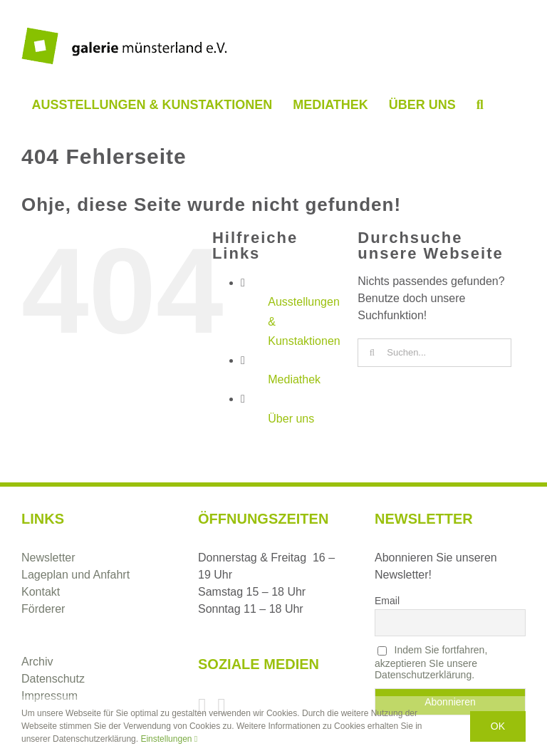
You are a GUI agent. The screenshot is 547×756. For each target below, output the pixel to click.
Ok (498, 726)
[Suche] (372, 353)
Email (387, 601)
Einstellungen (169, 739)
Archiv (37, 662)
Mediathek (294, 379)
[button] (480, 105)
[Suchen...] (434, 353)
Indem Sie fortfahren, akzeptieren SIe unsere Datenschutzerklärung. (431, 662)
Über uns (291, 419)
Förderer (43, 609)
